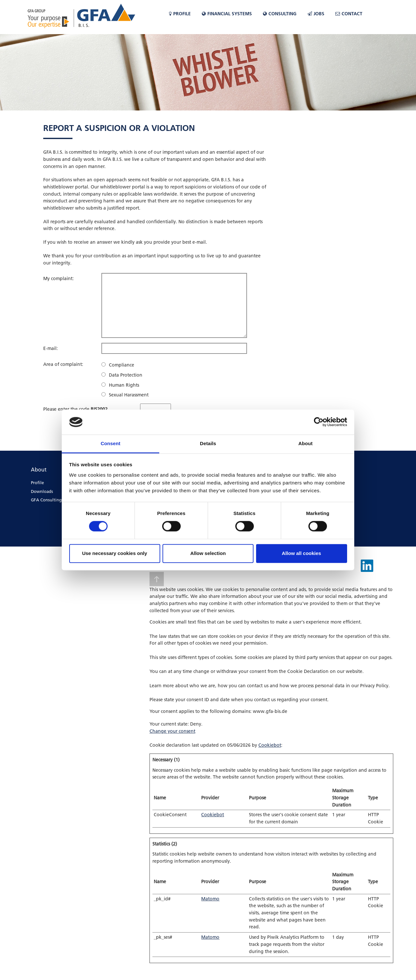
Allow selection (208, 553)
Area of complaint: (63, 364)
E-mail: (51, 348)
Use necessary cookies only (114, 553)
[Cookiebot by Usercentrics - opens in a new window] (319, 422)
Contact (349, 14)
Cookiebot (270, 745)
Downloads (42, 491)
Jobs (316, 14)
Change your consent (172, 731)
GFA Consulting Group (53, 500)
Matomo (210, 899)
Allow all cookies (301, 553)
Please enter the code (75, 409)
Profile (180, 14)
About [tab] (305, 443)
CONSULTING (280, 14)
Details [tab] (208, 443)
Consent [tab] (111, 443)
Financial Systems (227, 14)
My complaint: (58, 278)
